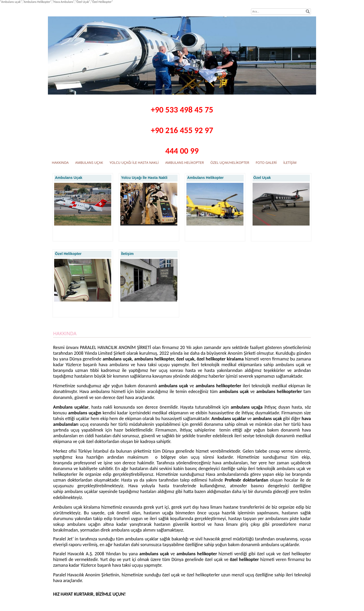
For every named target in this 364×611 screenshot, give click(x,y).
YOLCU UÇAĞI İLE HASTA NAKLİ (134, 163)
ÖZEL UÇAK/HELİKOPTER (230, 163)
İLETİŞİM (290, 163)
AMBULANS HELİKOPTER (184, 163)
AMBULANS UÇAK (89, 163)
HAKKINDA (60, 163)
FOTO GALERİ (266, 163)
